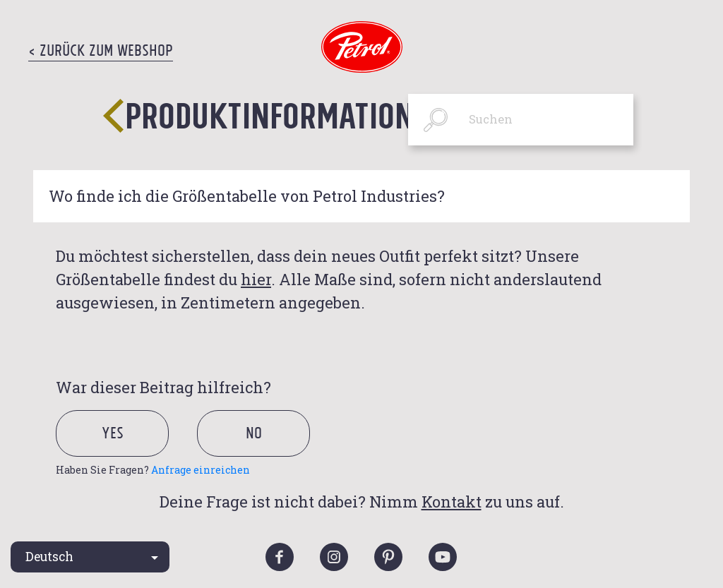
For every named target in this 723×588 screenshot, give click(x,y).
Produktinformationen (286, 115)
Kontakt (452, 502)
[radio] (125, 451)
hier (256, 279)
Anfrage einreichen (201, 470)
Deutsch (49, 557)
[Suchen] (521, 120)
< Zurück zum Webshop (101, 50)
